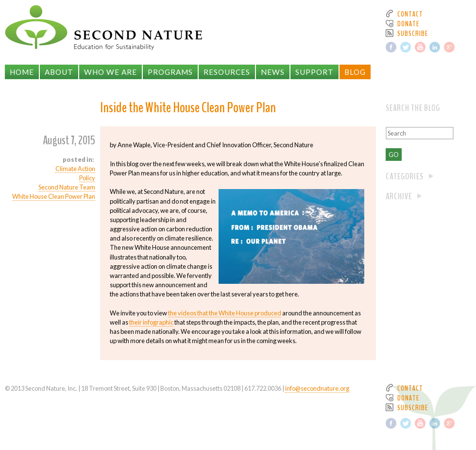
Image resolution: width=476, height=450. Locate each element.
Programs (170, 72)
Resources (227, 72)
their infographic (151, 322)
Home (22, 72)
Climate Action (75, 169)
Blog (355, 72)
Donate (408, 24)
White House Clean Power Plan (54, 196)
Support (314, 72)
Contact (410, 14)
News (273, 72)
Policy (87, 178)
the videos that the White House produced (225, 313)
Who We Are (110, 72)
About (59, 72)
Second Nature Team (67, 187)
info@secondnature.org (317, 388)
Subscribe (413, 34)
